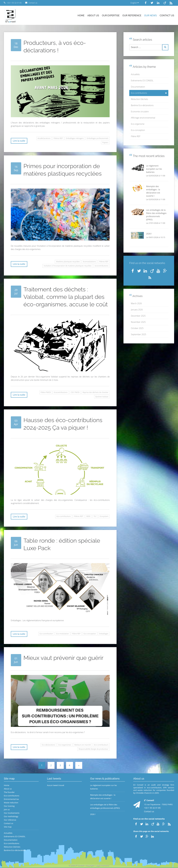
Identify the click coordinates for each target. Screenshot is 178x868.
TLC (95, 516)
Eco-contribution (46, 634)
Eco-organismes (65, 745)
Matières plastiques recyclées (68, 262)
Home (81, 15)
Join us (7, 809)
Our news (151, 15)
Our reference (132, 15)
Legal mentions (103, 865)
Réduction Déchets (140, 99)
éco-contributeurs (101, 745)
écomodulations (89, 262)
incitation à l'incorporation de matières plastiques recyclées (68, 266)
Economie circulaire (140, 112)
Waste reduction (11, 803)
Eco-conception (90, 634)
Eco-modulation (62, 634)
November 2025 (138, 322)
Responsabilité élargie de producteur (93, 749)
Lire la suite (19, 141)
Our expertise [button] (111, 15)
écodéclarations (44, 138)
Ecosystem (104, 516)
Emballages (104, 634)
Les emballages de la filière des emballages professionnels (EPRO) (105, 806)
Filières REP (58, 138)
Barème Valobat (102, 397)
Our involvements (12, 813)
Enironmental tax (11, 799)
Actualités (135, 74)
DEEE (88, 516)
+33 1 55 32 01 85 (152, 808)
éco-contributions (64, 516)
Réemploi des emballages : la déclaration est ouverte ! (103, 797)
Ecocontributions (61, 392)
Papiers (105, 143)
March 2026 (136, 303)
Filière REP (76, 634)
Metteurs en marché (83, 745)
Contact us (167, 15)
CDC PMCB (75, 392)
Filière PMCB (46, 392)
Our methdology (11, 816)
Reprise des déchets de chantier (95, 392)
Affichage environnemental (143, 118)
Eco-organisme (138, 124)
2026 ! (93, 814)
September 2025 (139, 334)
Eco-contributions (149, 93)
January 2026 (137, 310)
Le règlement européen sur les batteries (103, 787)
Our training (9, 806)
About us (93, 15)
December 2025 (138, 316)
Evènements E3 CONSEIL (142, 81)
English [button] (135, 3)
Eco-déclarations (48, 745)
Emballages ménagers (75, 138)
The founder (9, 792)
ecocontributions (101, 266)
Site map (8, 827)
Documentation (138, 87)
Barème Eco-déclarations (142, 105)
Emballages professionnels (98, 138)
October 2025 (137, 328)
